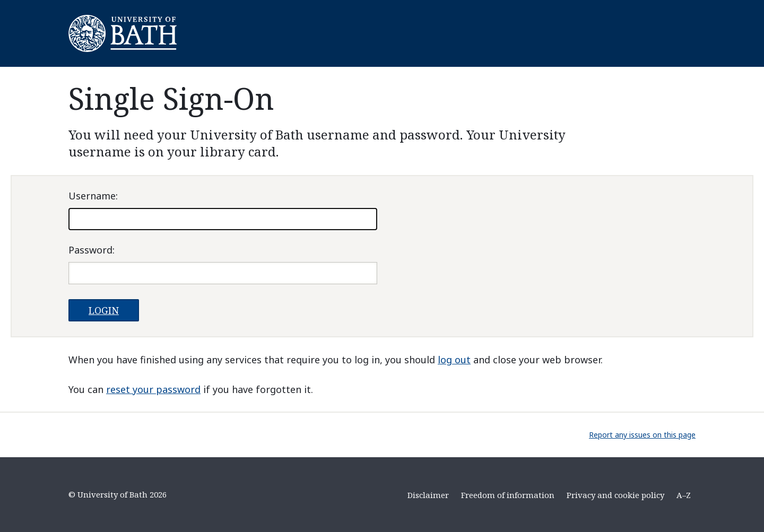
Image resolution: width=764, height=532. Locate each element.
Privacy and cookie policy (615, 495)
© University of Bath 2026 (118, 494)
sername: (93, 196)
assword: (92, 250)
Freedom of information (508, 495)
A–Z (684, 495)
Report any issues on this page (642, 435)
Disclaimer (428, 495)
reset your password (153, 389)
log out (454, 360)
